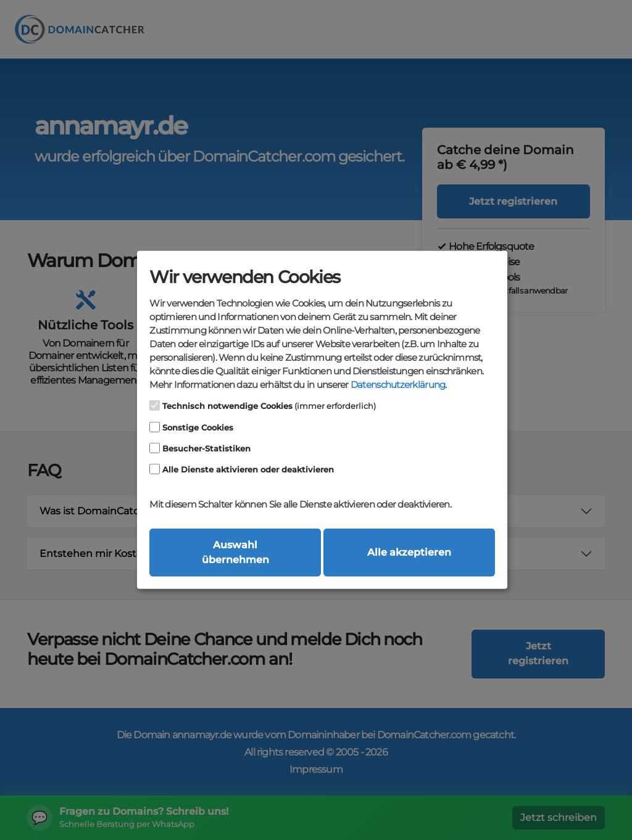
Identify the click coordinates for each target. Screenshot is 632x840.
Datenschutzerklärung (398, 385)
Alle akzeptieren (409, 552)
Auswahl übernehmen (235, 552)
